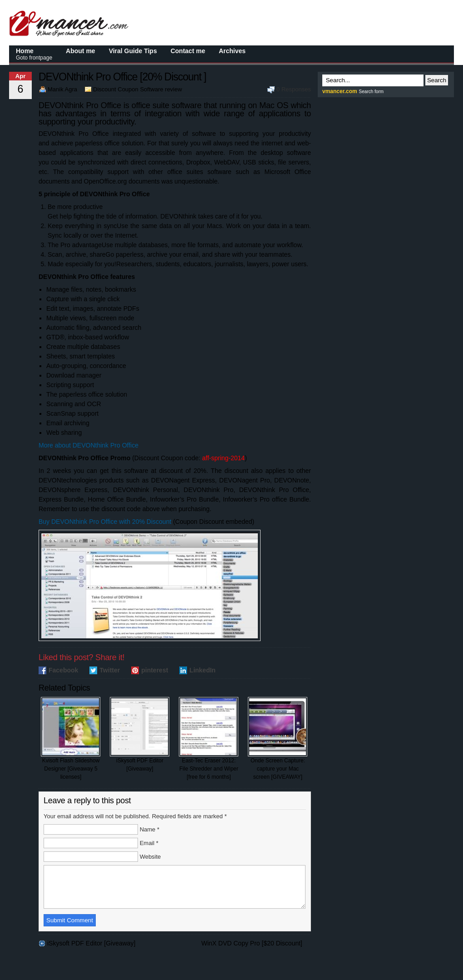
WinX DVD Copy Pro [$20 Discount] (252, 951)
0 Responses (294, 89)
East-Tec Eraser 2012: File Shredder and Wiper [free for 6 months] (209, 739)
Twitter (110, 670)
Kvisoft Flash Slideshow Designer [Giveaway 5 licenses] (71, 739)
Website (150, 857)
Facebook (63, 670)
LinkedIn (202, 670)
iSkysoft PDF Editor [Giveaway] (140, 734)
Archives (232, 51)
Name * (150, 829)
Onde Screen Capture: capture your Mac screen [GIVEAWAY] (278, 739)
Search (437, 80)
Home (34, 54)
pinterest (155, 670)
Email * (149, 843)
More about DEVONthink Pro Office (89, 445)
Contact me (188, 51)
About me (81, 51)
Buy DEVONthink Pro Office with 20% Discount (105, 522)
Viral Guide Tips (133, 51)
